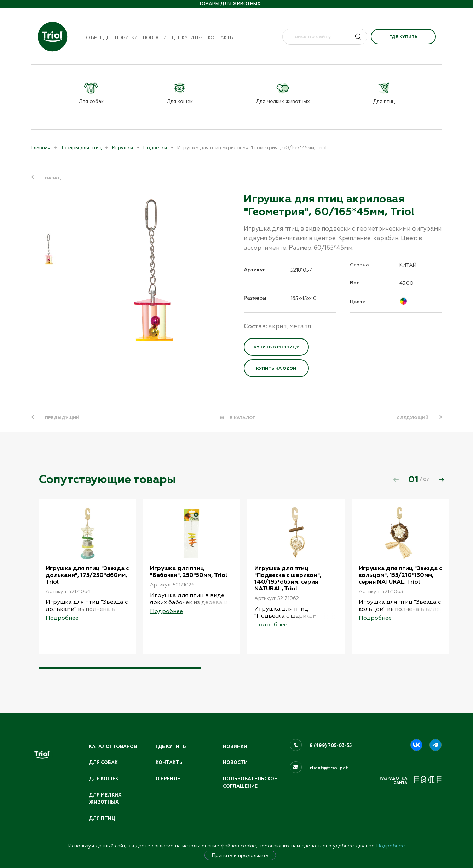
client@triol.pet (329, 768)
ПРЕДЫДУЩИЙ (62, 418)
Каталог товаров (113, 747)
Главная (41, 147)
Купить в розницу (276, 347)
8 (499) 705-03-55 (331, 746)
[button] (442, 480)
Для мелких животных (105, 799)
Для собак (103, 763)
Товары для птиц (81, 147)
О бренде (98, 38)
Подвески (155, 147)
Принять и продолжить (240, 855)
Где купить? (187, 38)
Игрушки (122, 147)
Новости (155, 38)
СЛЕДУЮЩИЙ (413, 418)
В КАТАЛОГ (243, 418)
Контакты (221, 38)
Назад (53, 178)
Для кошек (104, 779)
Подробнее (391, 846)
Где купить (403, 37)
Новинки (126, 38)
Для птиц (102, 818)
